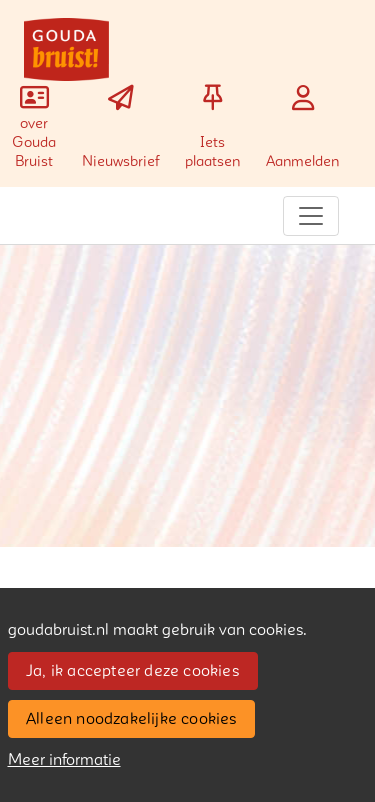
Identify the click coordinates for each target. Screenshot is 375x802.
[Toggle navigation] (311, 216)
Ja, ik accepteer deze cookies (132, 671)
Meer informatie (64, 760)
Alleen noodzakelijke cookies (131, 719)
